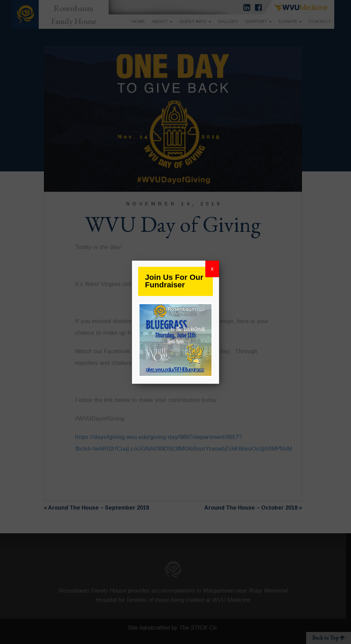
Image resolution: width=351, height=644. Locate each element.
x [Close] (212, 269)
